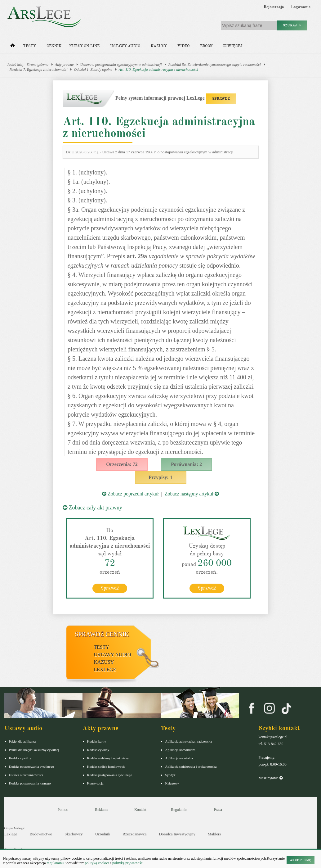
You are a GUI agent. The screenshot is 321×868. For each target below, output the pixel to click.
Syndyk (171, 775)
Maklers (214, 834)
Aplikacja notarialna (179, 758)
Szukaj (292, 25)
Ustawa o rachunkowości (26, 775)
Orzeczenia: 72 (122, 464)
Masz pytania (271, 778)
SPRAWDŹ (221, 99)
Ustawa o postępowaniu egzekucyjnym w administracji (121, 65)
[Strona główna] (13, 47)
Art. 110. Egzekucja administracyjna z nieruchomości (158, 70)
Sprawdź (110, 588)
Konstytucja (95, 783)
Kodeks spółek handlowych (106, 766)
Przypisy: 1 (160, 477)
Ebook (206, 46)
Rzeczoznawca (134, 834)
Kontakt (140, 809)
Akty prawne (64, 65)
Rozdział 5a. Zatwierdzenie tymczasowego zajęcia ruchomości (214, 65)
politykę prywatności (128, 863)
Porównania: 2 (186, 464)
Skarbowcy (74, 834)
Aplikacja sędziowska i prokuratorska (191, 766)
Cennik (54, 46)
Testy (29, 46)
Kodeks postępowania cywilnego (31, 766)
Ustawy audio (125, 46)
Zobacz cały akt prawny (92, 508)
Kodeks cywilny (20, 758)
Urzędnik (103, 834)
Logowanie (301, 7)
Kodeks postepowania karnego (30, 783)
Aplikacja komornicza (180, 749)
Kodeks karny (97, 741)
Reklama (102, 809)
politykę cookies (97, 863)
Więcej (233, 46)
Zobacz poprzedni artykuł (130, 494)
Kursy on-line (84, 46)
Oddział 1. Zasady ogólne (93, 70)
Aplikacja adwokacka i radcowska (189, 741)
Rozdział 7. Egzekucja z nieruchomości (39, 70)
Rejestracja (274, 7)
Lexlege (11, 834)
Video (183, 46)
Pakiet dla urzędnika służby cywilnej (34, 749)
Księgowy (172, 783)
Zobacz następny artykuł (192, 494)
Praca (218, 809)
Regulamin (179, 809)
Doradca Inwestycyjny (177, 834)
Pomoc (63, 809)
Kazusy (159, 46)
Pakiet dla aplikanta (22, 741)
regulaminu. (55, 863)
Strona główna (38, 65)
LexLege (105, 669)
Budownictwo (41, 834)
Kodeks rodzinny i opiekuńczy (108, 758)
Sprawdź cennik (102, 634)
